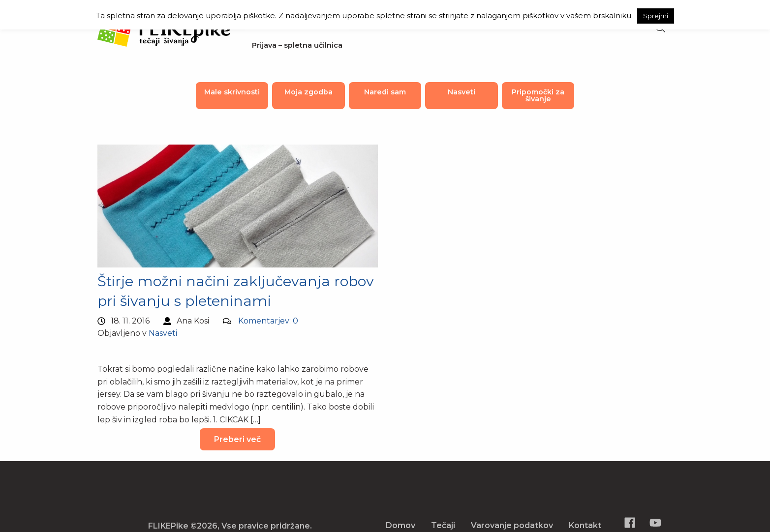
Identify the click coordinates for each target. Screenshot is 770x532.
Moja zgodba (308, 92)
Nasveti (462, 92)
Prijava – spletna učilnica (297, 45)
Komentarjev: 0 (268, 321)
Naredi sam (385, 92)
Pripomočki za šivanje (538, 95)
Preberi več (237, 439)
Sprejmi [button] (656, 16)
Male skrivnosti (232, 92)
